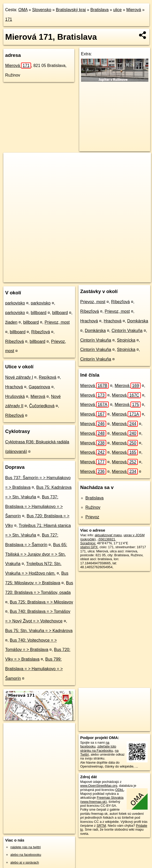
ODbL (120, 790)
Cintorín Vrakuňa (127, 331)
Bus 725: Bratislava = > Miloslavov (42, 602)
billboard (39, 313)
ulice (117, 10)
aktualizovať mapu (108, 535)
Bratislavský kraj (71, 10)
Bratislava (99, 10)
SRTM (101, 826)
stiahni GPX (89, 547)
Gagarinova (39, 387)
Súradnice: (88, 543)
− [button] (12, 169)
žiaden (11, 322)
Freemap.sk (79, 278)
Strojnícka (126, 340)
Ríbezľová (41, 332)
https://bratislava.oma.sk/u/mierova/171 (123, 278)
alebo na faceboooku (26, 855)
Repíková (48, 377)
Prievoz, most (57, 322)
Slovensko (42, 10)
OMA (23, 10)
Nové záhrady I (19, 377)
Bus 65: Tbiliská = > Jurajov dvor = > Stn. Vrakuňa (36, 554)
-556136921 (106, 539)
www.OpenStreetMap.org (99, 786)
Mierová (134, 10)
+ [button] (12, 161)
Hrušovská (15, 396)
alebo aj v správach (25, 862)
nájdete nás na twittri (26, 847)
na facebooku (95, 744)
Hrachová (14, 387)
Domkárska (138, 321)
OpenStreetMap (53, 278)
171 (9, 19)
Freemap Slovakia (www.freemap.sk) (102, 799)
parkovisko (15, 303)
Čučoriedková (42, 406)
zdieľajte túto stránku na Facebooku (98, 748)
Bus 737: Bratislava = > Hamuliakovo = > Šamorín (34, 507)
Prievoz (92, 517)
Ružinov (93, 507)
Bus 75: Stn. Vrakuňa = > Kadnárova (39, 631)
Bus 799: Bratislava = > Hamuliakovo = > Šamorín (34, 669)
